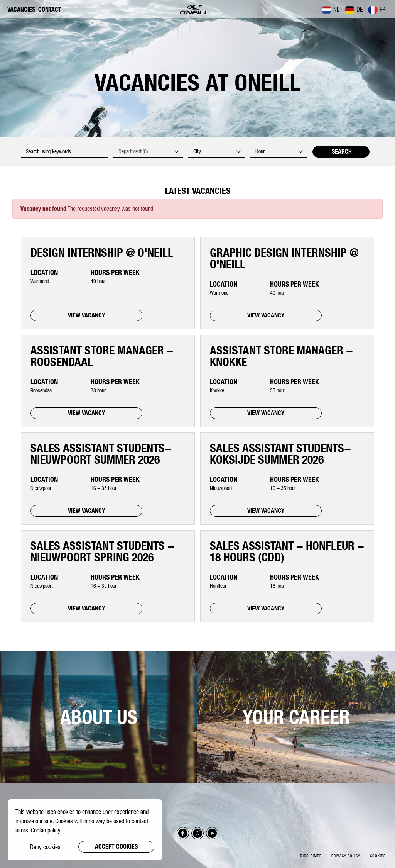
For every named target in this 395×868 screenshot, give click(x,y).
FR (377, 10)
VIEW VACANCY (86, 315)
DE (354, 10)
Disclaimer (311, 856)
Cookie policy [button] (46, 830)
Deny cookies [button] (45, 847)
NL (331, 10)
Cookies (378, 856)
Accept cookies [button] (116, 847)
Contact (50, 9)
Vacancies (21, 9)
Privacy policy (346, 856)
